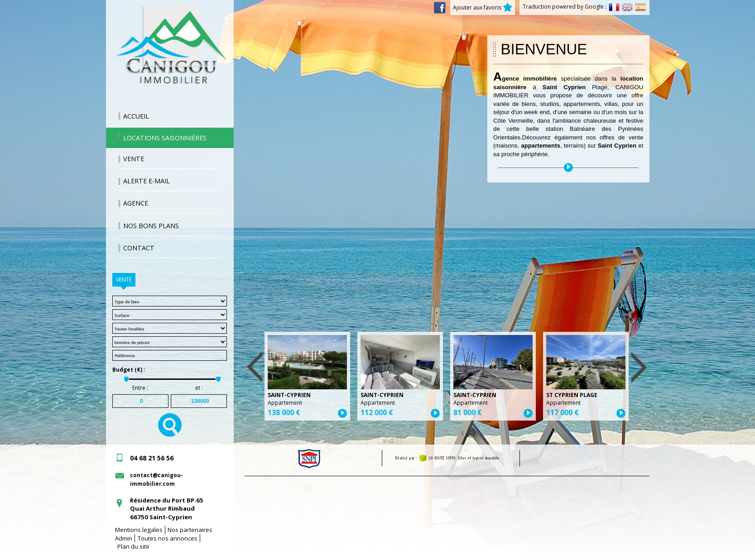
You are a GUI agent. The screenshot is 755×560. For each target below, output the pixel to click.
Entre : (140, 388)
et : (199, 388)
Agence (136, 203)
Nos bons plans (151, 226)
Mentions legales (139, 530)
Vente (134, 159)
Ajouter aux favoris (483, 7)
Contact (139, 248)
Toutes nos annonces (168, 538)
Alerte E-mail (147, 181)
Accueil (136, 116)
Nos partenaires (190, 530)
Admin (124, 538)
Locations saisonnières (165, 138)
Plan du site (133, 546)
